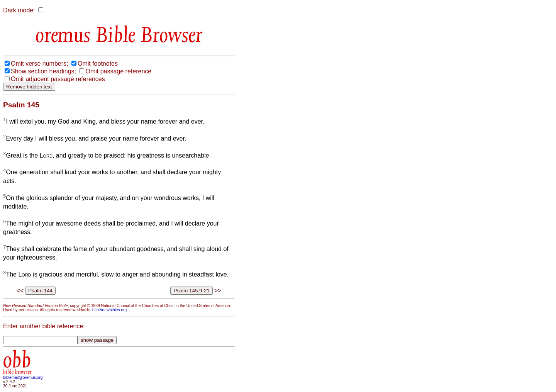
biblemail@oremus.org (23, 378)
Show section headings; (43, 71)
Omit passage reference (118, 71)
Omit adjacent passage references (58, 79)
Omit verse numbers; (39, 64)
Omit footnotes (98, 64)
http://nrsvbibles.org (109, 310)
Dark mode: (19, 10)
